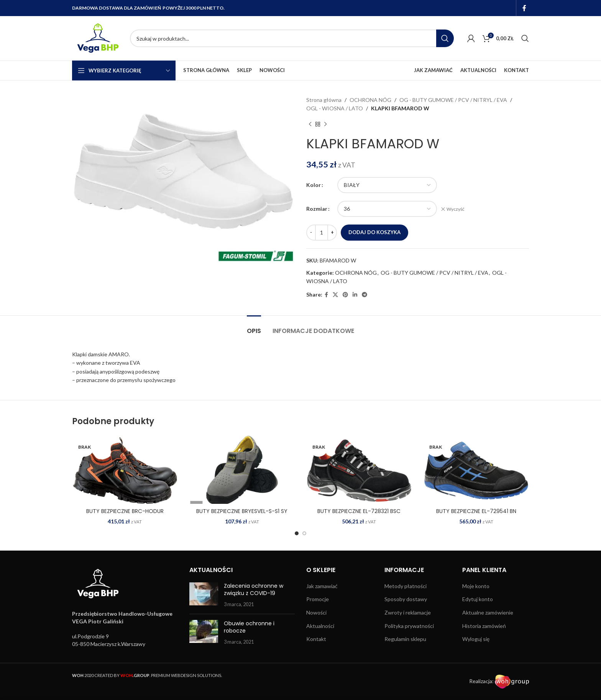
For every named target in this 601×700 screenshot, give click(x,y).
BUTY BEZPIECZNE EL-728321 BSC (359, 511)
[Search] (292, 38)
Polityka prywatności (409, 626)
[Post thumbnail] (204, 595)
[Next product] (325, 125)
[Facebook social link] (525, 8)
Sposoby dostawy (406, 599)
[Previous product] (310, 125)
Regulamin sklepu (405, 639)
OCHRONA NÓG (370, 100)
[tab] (254, 327)
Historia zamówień (484, 626)
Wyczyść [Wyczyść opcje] (456, 209)
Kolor (314, 185)
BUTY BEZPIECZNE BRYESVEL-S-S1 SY (242, 511)
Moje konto (476, 586)
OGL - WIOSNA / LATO (335, 108)
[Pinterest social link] (345, 295)
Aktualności (320, 626)
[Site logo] (97, 38)
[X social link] (335, 295)
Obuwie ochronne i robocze (249, 627)
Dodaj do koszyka (374, 232)
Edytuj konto (478, 599)
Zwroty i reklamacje (408, 612)
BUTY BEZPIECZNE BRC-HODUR (125, 511)
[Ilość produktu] (322, 233)
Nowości (316, 612)
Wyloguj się (476, 639)
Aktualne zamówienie (488, 612)
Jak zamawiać (322, 586)
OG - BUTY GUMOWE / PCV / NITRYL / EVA (453, 100)
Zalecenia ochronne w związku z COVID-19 (254, 590)
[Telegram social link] (365, 295)
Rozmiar (317, 209)
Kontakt (316, 639)
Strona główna (324, 100)
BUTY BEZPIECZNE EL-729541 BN (476, 511)
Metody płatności (406, 586)
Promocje (318, 599)
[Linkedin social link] (355, 295)
